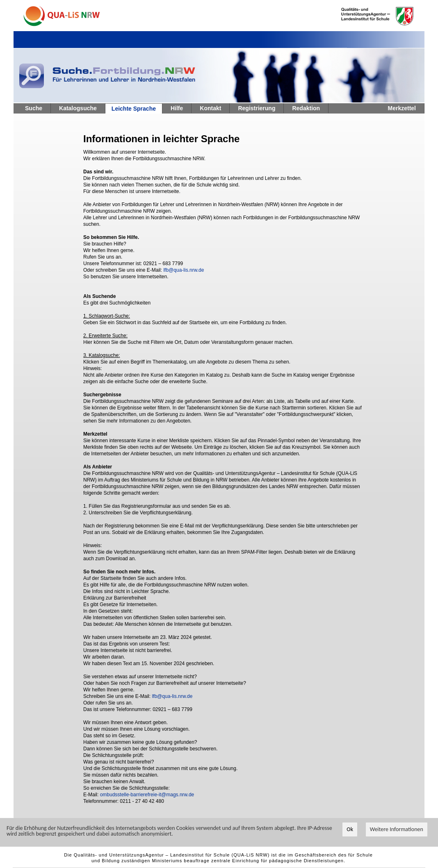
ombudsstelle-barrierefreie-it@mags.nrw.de (147, 795)
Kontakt (210, 108)
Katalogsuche (78, 108)
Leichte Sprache (134, 109)
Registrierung (257, 108)
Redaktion (306, 108)
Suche (34, 108)
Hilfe (177, 108)
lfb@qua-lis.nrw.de (184, 270)
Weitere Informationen (397, 829)
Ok (350, 829)
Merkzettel (402, 108)
